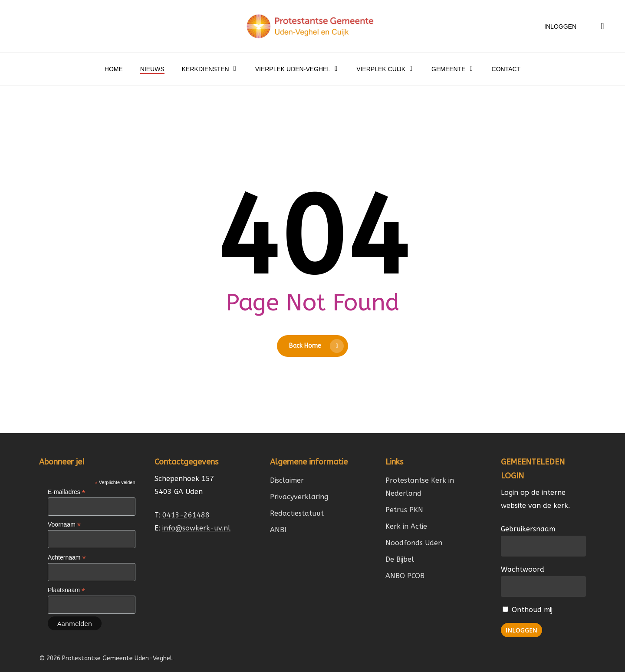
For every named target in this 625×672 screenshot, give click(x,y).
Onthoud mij (528, 610)
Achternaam (67, 558)
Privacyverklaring (299, 497)
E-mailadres (67, 492)
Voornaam (64, 525)
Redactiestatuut (297, 513)
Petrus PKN (404, 510)
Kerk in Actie (406, 526)
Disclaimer (287, 480)
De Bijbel (400, 559)
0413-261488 (186, 515)
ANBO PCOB (405, 576)
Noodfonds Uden (414, 543)
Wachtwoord (523, 569)
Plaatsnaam (66, 590)
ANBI (278, 530)
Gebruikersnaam (528, 529)
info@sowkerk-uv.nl (196, 528)
